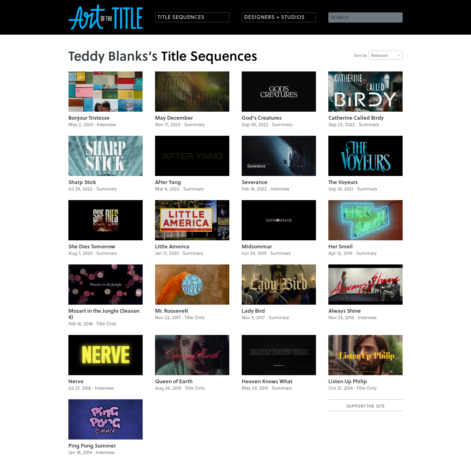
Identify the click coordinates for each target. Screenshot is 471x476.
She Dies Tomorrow (92, 246)
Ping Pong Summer (92, 446)
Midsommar (257, 246)
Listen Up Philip (348, 381)
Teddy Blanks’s (113, 55)
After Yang (168, 182)
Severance (255, 182)
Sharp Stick (82, 182)
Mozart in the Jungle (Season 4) (104, 314)
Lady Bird (253, 311)
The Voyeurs (343, 182)
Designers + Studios (274, 17)
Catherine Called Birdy (356, 118)
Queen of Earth (174, 381)
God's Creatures (262, 118)
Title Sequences (181, 17)
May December (174, 118)
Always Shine (345, 311)
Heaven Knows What (267, 381)
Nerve (76, 381)
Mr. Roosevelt (172, 311)
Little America (172, 246)
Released (386, 55)
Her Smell (341, 246)
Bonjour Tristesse (89, 118)
